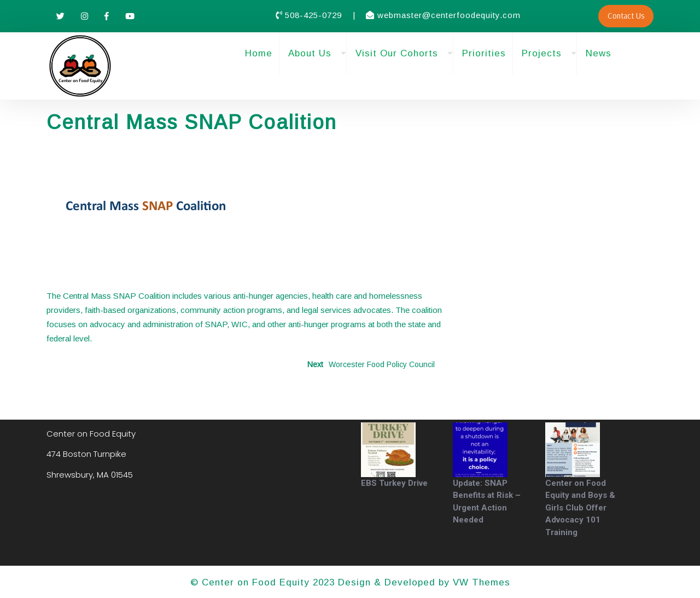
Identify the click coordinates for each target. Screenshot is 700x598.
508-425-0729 (315, 15)
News (599, 53)
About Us (310, 53)
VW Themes (480, 582)
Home (259, 53)
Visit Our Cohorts (397, 53)
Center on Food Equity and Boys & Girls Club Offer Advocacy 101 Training (580, 508)
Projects (542, 53)
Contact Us (626, 16)
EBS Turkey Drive (394, 483)
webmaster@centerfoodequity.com (449, 15)
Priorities (484, 53)
